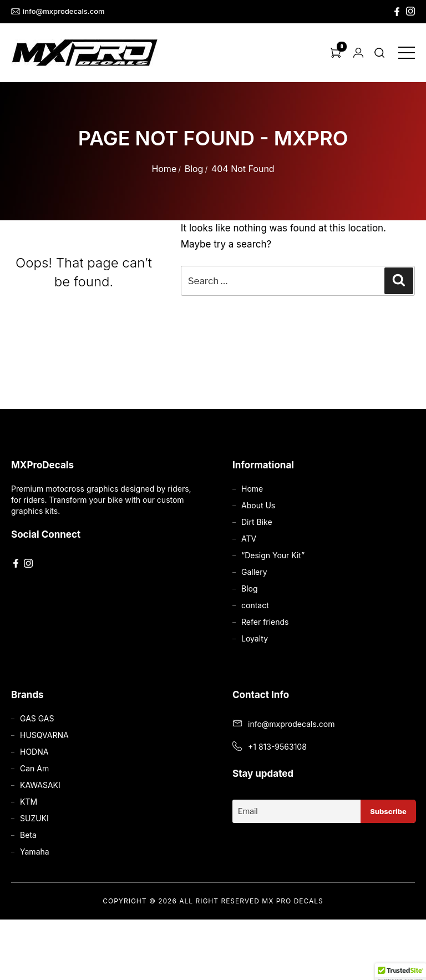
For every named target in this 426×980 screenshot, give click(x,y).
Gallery (254, 572)
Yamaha (35, 852)
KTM (29, 802)
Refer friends (265, 622)
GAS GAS (37, 718)
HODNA (34, 752)
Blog (194, 169)
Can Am (34, 768)
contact (255, 605)
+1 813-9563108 (277, 747)
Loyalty (255, 638)
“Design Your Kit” (273, 555)
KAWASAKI (40, 785)
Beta (28, 835)
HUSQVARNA (44, 735)
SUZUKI (34, 818)
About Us (258, 505)
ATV (249, 539)
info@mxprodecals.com (58, 11)
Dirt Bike (257, 522)
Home (164, 169)
